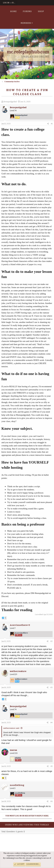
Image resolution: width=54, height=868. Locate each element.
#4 (51, 723)
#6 (51, 801)
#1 (52, 124)
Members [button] (26, 23)
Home (13, 11)
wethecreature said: (11, 728)
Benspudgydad (10, 102)
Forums (27, 11)
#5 (52, 766)
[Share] (48, 124)
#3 (51, 687)
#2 (51, 641)
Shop (41, 11)
